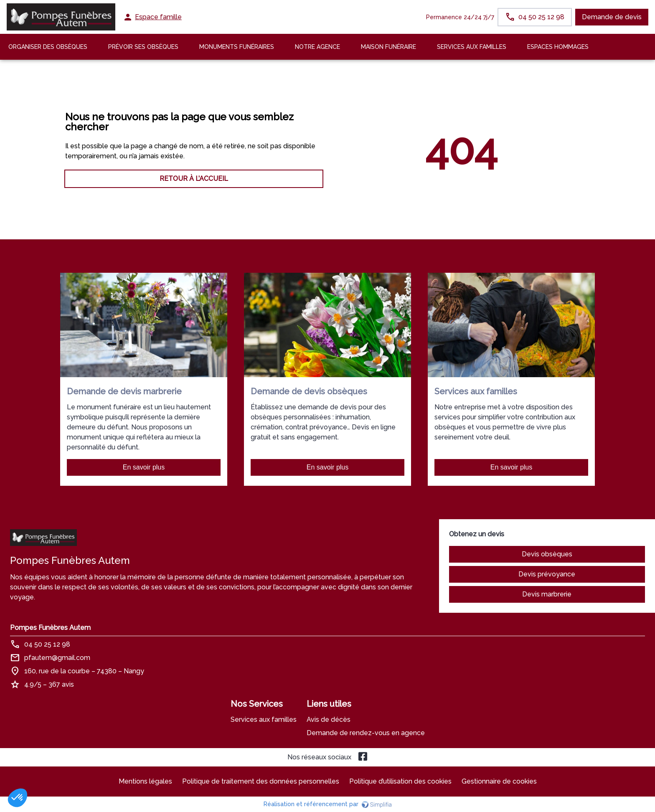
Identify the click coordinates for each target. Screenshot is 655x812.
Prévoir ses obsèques (143, 47)
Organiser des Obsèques (48, 47)
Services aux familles (264, 719)
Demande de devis (612, 17)
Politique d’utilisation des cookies (400, 781)
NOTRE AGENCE (317, 47)
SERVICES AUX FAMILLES (472, 47)
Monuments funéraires (237, 47)
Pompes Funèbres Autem (50, 628)
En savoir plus (144, 467)
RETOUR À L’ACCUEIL (194, 179)
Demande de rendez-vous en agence (366, 733)
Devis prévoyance (547, 574)
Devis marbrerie (547, 594)
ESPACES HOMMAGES (558, 47)
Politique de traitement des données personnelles (261, 781)
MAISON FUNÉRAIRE (388, 47)
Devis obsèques (547, 554)
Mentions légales (145, 781)
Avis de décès (329, 719)
